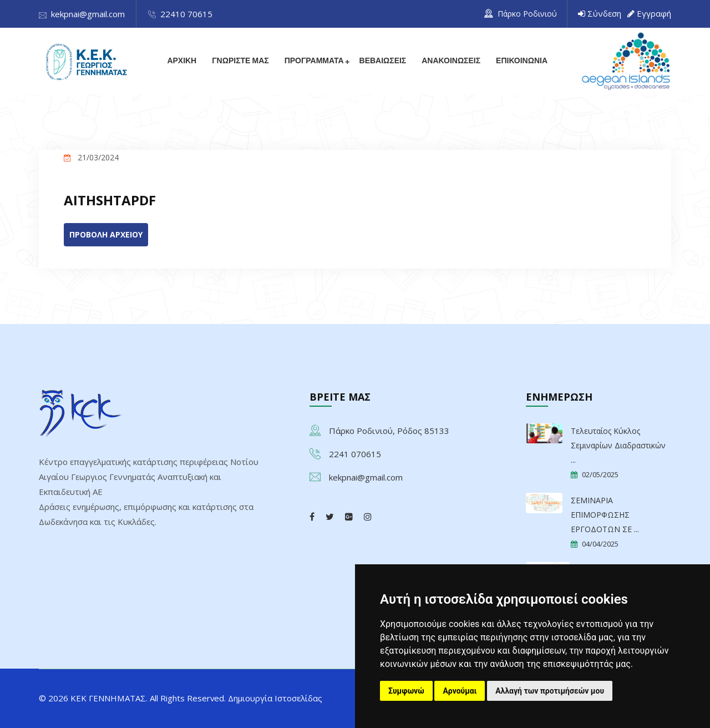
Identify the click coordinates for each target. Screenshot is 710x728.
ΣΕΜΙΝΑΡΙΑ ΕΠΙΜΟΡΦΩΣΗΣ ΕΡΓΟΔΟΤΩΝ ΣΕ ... (605, 515)
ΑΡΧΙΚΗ (182, 61)
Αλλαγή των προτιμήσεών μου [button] (550, 691)
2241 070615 (355, 454)
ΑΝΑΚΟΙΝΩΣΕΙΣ (451, 61)
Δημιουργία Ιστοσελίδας (275, 698)
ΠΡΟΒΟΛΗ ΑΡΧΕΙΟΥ (106, 234)
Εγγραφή (654, 13)
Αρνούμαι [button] (460, 691)
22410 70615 (186, 14)
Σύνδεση (604, 13)
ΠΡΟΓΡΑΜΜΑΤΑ (314, 61)
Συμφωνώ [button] (406, 691)
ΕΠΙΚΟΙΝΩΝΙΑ (522, 61)
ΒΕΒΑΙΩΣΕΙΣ (382, 61)
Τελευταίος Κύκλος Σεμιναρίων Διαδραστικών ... (618, 445)
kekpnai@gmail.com (88, 14)
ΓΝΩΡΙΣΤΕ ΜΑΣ (240, 61)
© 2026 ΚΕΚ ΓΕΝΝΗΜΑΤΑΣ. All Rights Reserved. (133, 698)
